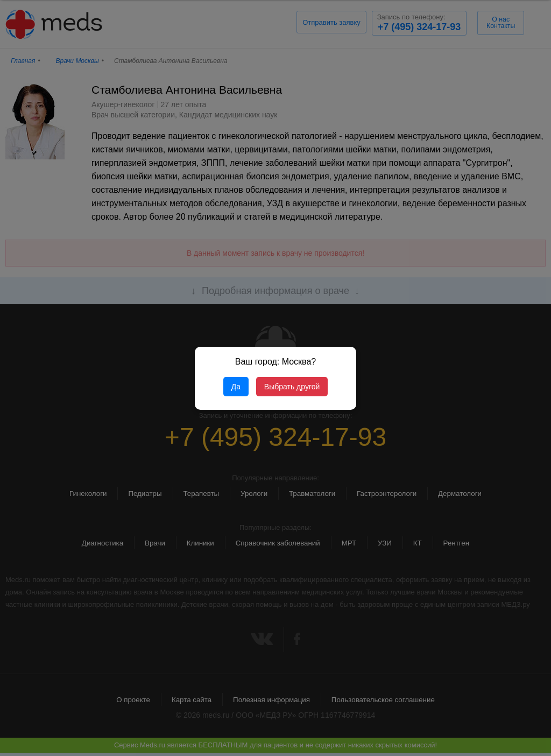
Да (236, 387)
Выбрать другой (292, 387)
